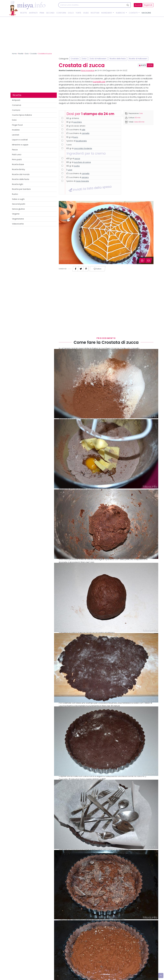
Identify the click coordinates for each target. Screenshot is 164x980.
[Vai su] (161, 976)
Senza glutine (18, 209)
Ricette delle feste (21, 179)
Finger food (17, 125)
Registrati (148, 5)
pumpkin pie (99, 82)
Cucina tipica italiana (22, 115)
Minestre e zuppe (20, 145)
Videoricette (18, 224)
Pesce (15, 150)
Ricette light (18, 184)
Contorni (61, 13)
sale (83, 130)
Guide (86, 13)
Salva (98, 269)
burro (76, 137)
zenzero (85, 177)
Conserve (17, 105)
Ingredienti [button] (107, 13)
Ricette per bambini (21, 189)
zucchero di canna (82, 162)
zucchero (78, 122)
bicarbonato (81, 141)
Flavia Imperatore (88, 71)
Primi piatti (17, 160)
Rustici (15, 194)
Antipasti (33, 13)
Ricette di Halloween (138, 59)
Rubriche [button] (121, 13)
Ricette (24, 13)
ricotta (77, 166)
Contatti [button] (134, 13)
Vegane (16, 214)
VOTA (150, 65)
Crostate (34, 54)
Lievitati (16, 135)
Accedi (138, 5)
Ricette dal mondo (21, 174)
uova (70, 170)
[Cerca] (92, 5)
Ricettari (95, 13)
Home (14, 54)
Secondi (50, 13)
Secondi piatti (19, 204)
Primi (42, 13)
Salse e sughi (18, 199)
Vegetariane (18, 219)
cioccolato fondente (83, 148)
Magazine (146, 13)
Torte (78, 13)
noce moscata (82, 181)
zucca (77, 159)
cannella (85, 133)
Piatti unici (17, 155)
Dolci (71, 13)
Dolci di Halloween (98, 59)
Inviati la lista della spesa (90, 188)
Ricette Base (18, 164)
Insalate (16, 130)
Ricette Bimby (19, 169)
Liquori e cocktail (20, 140)
